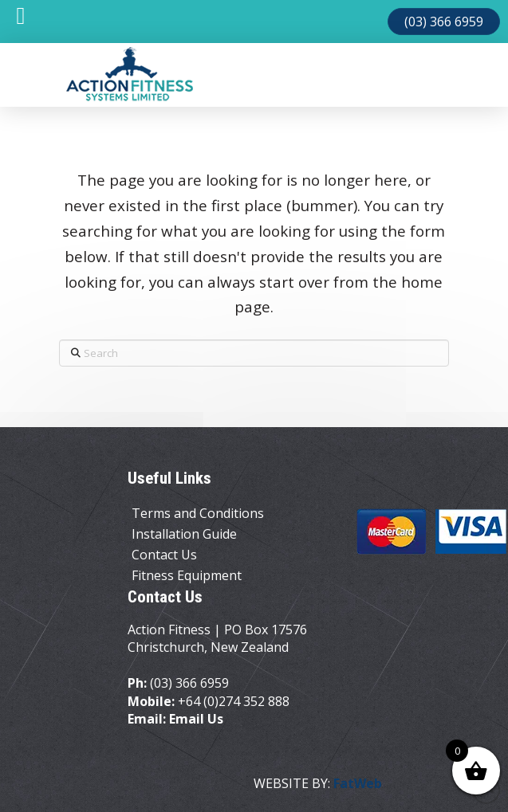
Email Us (196, 719)
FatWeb (358, 783)
